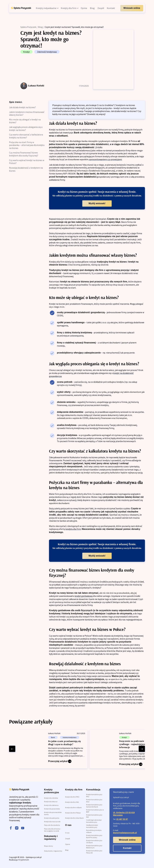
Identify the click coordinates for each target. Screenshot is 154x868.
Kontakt (127, 848)
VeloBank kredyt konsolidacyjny (92, 826)
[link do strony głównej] (21, 8)
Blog (40, 27)
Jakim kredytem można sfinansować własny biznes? (27, 113)
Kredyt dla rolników (51, 798)
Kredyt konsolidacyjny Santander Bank (94, 806)
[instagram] (17, 828)
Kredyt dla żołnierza (51, 805)
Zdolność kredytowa (47, 52)
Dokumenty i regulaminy (53, 851)
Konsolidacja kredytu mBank (94, 831)
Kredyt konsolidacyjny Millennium (94, 847)
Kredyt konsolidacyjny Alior (94, 801)
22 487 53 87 (122, 819)
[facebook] (11, 828)
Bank (53, 737)
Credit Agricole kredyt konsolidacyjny (94, 821)
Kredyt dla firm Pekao (73, 813)
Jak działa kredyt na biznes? (22, 107)
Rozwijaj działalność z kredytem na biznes (26, 169)
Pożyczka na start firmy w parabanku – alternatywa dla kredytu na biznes (27, 145)
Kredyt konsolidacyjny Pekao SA (94, 852)
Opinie (68, 844)
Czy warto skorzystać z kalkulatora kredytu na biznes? (26, 136)
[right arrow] (142, 749)
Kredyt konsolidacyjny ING (94, 816)
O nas (67, 833)
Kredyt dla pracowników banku (53, 813)
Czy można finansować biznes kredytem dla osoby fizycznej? (24, 154)
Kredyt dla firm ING (72, 802)
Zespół (68, 839)
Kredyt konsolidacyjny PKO (94, 795)
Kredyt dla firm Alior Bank (74, 818)
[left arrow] (12, 749)
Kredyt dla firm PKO (72, 797)
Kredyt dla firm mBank (73, 807)
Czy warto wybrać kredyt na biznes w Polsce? (27, 162)
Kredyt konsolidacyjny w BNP (95, 811)
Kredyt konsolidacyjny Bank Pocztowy (94, 836)
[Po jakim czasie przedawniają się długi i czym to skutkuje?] (53, 749)
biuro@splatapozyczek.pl (125, 833)
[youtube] (23, 828)
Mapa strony (49, 846)
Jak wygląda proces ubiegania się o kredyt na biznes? (26, 128)
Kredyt (26, 52)
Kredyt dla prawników (52, 809)
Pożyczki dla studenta (52, 825)
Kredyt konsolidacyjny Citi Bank (94, 841)
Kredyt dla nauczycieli (52, 822)
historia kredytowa (70, 737)
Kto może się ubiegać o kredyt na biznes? (25, 121)
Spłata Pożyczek (28, 27)
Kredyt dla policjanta (52, 818)
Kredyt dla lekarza (51, 802)
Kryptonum (24, 860)
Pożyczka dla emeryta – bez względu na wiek (53, 830)
